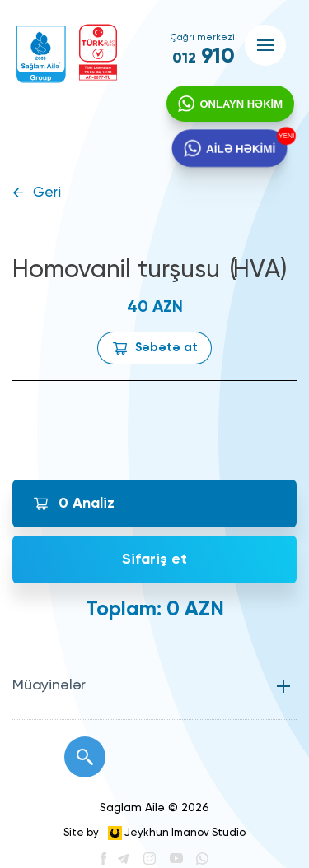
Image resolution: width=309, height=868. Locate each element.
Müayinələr (49, 685)
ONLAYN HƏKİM (239, 106)
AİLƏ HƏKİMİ (240, 152)
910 (204, 57)
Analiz (87, 504)
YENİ (284, 138)
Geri (47, 193)
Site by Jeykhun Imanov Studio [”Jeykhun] (154, 833)
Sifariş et (154, 559)
